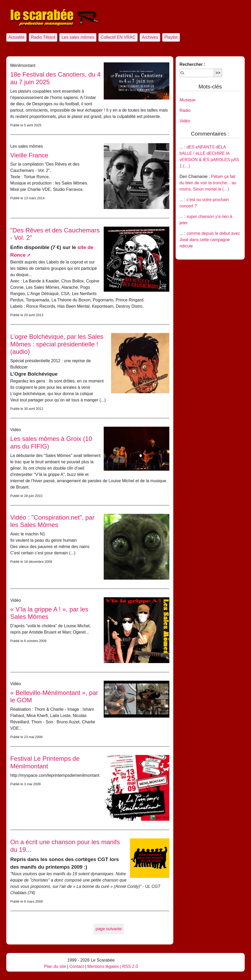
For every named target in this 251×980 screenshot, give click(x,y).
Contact (77, 966)
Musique (187, 100)
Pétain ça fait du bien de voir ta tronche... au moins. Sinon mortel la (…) (208, 183)
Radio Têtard (43, 37)
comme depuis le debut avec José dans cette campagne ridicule (210, 240)
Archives (150, 37)
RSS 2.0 (130, 966)
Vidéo (185, 121)
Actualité (16, 37)
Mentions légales (103, 966)
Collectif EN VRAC (118, 37)
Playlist (171, 37)
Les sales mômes (78, 37)
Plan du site (55, 966)
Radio (185, 110)
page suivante (109, 929)
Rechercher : (192, 64)
